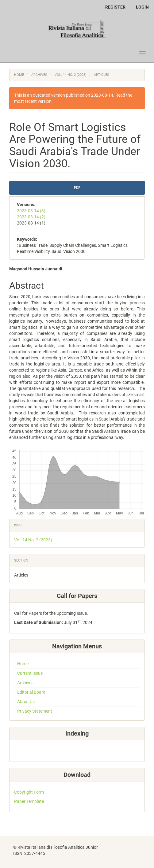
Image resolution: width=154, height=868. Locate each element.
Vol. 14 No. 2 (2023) (71, 75)
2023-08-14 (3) (31, 211)
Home (19, 75)
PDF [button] (77, 188)
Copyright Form (29, 792)
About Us (26, 702)
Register (115, 7)
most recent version (33, 101)
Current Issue (30, 673)
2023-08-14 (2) (31, 217)
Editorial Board (31, 692)
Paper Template (29, 801)
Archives (39, 75)
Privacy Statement (35, 711)
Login (142, 7)
